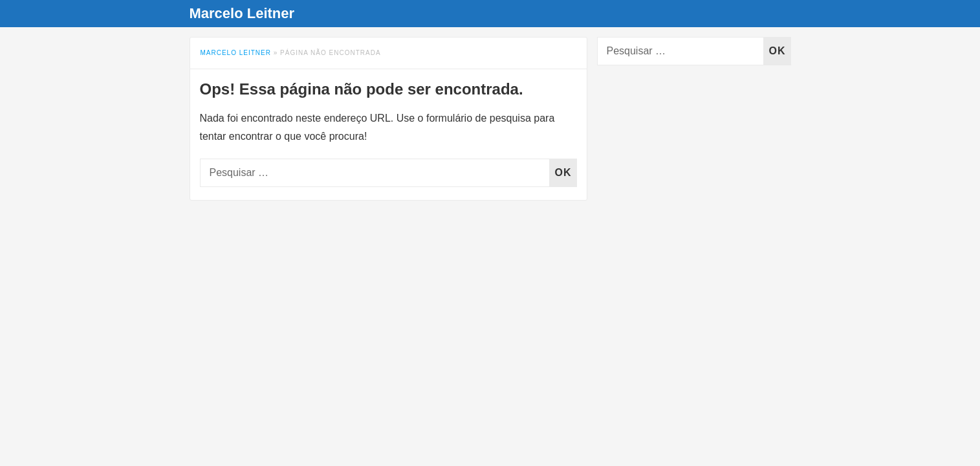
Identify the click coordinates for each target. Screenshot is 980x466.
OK (566, 172)
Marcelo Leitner (242, 13)
